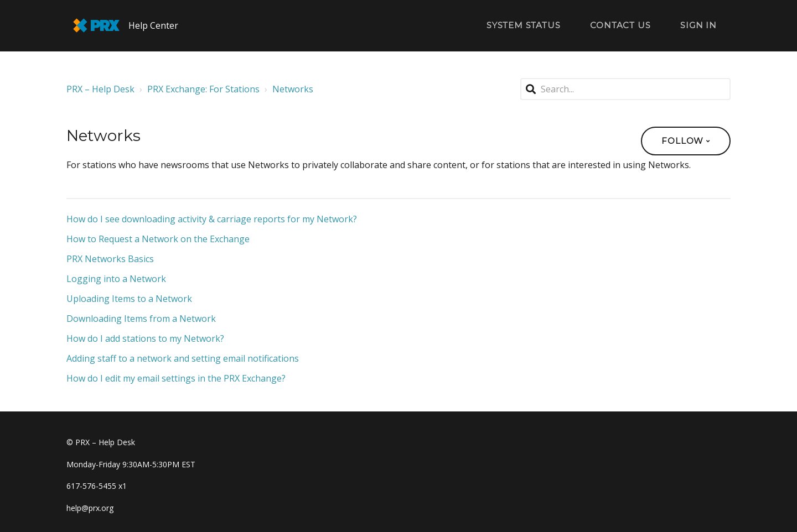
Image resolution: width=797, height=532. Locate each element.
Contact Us (620, 25)
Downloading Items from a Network (141, 319)
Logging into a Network (116, 279)
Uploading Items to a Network (129, 299)
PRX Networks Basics (110, 259)
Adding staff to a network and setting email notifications (183, 358)
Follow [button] (682, 141)
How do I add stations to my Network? (145, 338)
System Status (523, 25)
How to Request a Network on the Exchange (158, 239)
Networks (293, 89)
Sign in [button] (698, 25)
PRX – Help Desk (100, 89)
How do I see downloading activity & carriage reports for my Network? (212, 219)
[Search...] (625, 89)
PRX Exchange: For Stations (203, 89)
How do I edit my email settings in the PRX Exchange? (176, 378)
